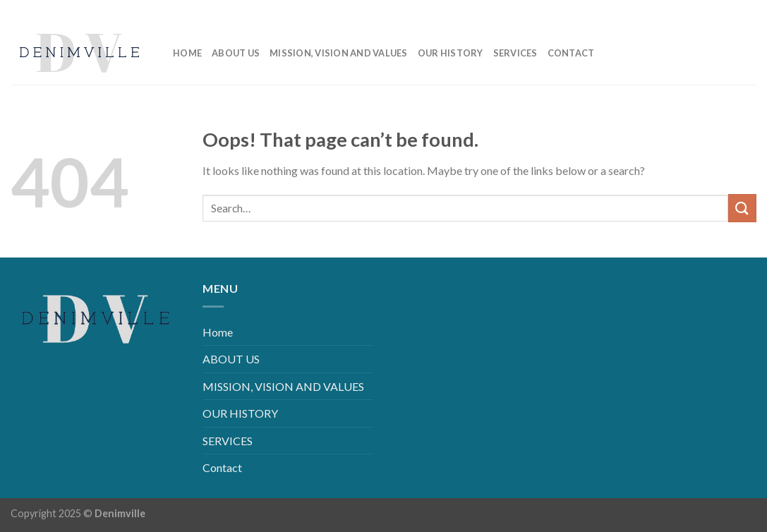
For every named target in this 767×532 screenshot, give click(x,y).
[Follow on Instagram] (700, 10)
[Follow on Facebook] (678, 10)
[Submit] (742, 208)
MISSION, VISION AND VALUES (339, 53)
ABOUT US (236, 53)
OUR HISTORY (451, 53)
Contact (571, 53)
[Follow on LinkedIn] (723, 10)
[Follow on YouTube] (745, 10)
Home (187, 53)
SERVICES (515, 53)
